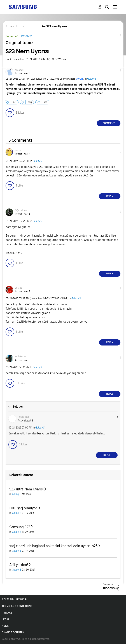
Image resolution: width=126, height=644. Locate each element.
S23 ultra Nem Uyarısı (26, 489)
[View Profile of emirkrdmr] (21, 357)
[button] (114, 71)
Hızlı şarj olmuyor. (24, 508)
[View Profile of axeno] (18, 150)
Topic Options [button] (114, 36)
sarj (30, 102)
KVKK (5, 626)
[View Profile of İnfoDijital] (23, 417)
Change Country (13, 632)
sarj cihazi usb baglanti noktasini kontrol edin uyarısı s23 (53, 546)
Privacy (7, 613)
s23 (15, 102)
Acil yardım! (19, 565)
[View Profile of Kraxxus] (19, 70)
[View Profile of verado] (19, 288)
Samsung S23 (20, 527)
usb (45, 102)
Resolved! (27, 36)
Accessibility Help (14, 599)
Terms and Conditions (17, 606)
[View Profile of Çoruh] (79, 79)
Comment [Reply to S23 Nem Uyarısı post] (109, 123)
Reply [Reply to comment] (110, 196)
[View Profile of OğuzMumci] (22, 210)
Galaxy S (92, 79)
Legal (6, 619)
